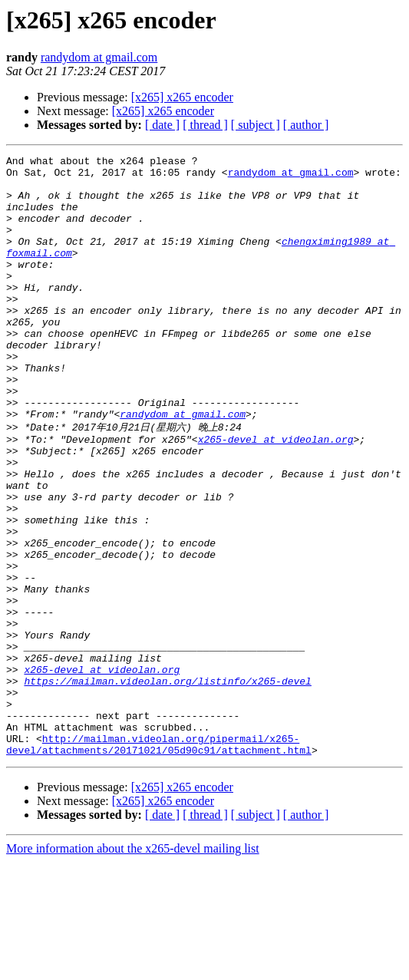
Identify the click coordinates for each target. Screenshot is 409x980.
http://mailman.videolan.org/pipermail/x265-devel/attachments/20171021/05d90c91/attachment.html (159, 861)
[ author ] (306, 125)
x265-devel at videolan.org (276, 495)
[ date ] (162, 125)
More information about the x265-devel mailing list (133, 967)
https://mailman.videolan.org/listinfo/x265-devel (167, 785)
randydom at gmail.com (99, 57)
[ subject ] (256, 125)
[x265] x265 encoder (182, 97)
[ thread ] (205, 125)
